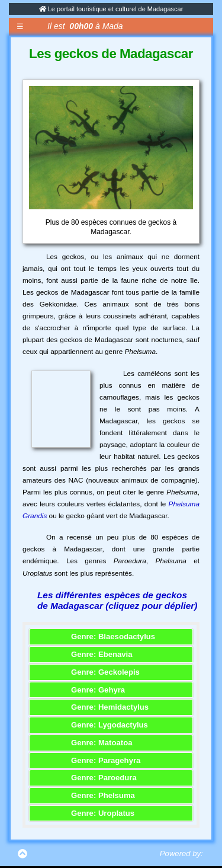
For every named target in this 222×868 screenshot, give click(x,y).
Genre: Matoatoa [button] (102, 743)
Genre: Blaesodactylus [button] (113, 636)
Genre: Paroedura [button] (104, 778)
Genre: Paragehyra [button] (106, 760)
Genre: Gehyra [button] (98, 690)
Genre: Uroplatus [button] (103, 813)
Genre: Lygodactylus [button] (110, 725)
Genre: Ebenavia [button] (102, 654)
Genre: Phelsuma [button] (103, 795)
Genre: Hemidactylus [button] (110, 707)
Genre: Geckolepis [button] (105, 672)
